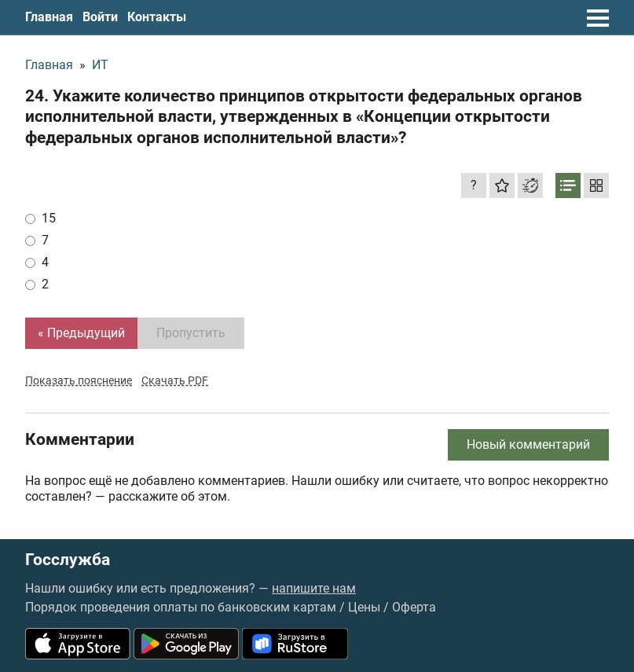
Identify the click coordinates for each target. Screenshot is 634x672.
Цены (364, 607)
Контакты (157, 17)
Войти (100, 17)
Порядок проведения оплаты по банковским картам (181, 607)
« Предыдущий (81, 333)
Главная (49, 17)
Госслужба (68, 560)
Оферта (414, 607)
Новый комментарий (528, 444)
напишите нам (314, 588)
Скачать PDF (175, 380)
